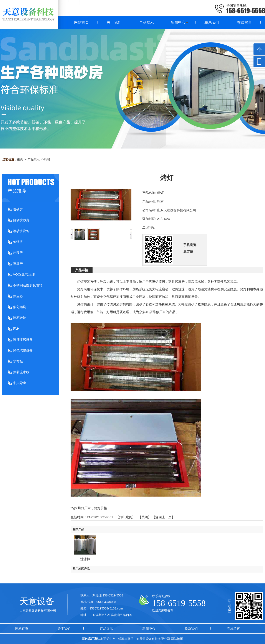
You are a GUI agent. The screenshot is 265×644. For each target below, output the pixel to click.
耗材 (47, 159)
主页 (20, 159)
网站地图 (177, 639)
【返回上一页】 (163, 517)
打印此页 (126, 517)
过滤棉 (85, 559)
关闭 (145, 517)
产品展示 (34, 159)
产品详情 (82, 270)
